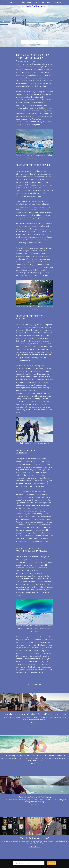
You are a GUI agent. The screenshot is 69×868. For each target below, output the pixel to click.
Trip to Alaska (34, 42)
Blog (48, 2)
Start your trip (52, 863)
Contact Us (57, 2)
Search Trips (39, 2)
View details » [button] (34, 722)
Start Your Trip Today (34, 684)
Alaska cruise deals (31, 651)
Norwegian (41, 86)
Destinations (27, 2)
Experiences (15, 2)
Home (5, 2)
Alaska (29, 86)
